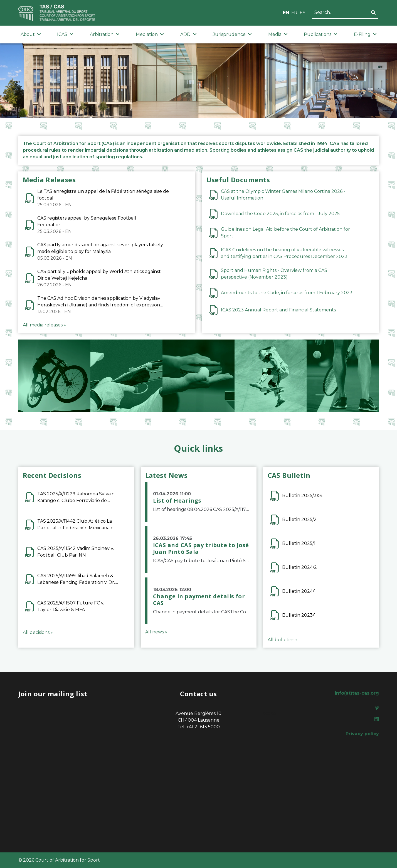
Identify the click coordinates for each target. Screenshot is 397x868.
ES (303, 13)
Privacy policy (362, 734)
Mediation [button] (150, 34)
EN (286, 13)
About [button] (31, 34)
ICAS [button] (65, 34)
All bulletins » (283, 640)
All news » (156, 632)
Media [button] (278, 34)
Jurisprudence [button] (232, 34)
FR (294, 13)
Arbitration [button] (105, 34)
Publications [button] (321, 34)
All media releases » (44, 325)
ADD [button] (188, 34)
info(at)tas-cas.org (357, 693)
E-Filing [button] (365, 34)
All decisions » (38, 632)
